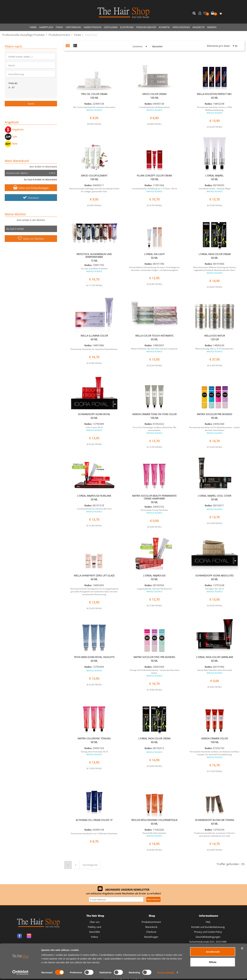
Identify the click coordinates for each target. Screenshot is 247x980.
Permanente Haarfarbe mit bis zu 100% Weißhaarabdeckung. (215, 110)
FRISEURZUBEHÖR (146, 27)
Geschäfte (95, 932)
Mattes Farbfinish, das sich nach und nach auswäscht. (154, 350)
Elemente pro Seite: (219, 46)
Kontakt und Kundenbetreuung (208, 927)
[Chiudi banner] (242, 950)
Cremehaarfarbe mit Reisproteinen (154, 109)
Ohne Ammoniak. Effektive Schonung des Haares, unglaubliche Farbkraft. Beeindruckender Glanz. (215, 270)
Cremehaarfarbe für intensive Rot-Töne (94, 510)
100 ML (94, 98)
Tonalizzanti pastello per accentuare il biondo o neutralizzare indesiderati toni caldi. (215, 834)
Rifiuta (213, 963)
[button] (195, 13)
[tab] (69, 46)
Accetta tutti (213, 953)
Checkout (31, 198)
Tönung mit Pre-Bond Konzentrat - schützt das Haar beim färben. (154, 673)
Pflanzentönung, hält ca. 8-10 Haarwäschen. (215, 350)
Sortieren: (138, 46)
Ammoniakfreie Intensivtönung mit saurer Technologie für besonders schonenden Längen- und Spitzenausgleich (154, 269)
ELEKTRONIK (127, 27)
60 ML (215, 98)
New (11, 144)
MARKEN (212, 27)
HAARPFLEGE (46, 27)
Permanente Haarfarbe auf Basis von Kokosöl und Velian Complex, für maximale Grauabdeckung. (215, 754)
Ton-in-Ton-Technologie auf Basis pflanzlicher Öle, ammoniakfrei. (154, 430)
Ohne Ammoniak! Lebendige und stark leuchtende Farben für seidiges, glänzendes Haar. (94, 190)
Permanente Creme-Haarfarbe (154, 511)
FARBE (33, 27)
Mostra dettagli (166, 974)
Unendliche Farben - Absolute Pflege (215, 190)
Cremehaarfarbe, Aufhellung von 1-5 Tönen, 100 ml (154, 190)
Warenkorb (151, 927)
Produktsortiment (151, 922)
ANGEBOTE (199, 27)
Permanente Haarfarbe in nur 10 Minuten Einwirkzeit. (94, 834)
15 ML (94, 261)
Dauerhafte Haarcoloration (154, 834)
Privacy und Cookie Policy (208, 932)
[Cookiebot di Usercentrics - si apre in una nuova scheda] (20, 974)
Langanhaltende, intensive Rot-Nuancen (154, 590)
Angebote (14, 129)
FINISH (59, 27)
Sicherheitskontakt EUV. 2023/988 (208, 942)
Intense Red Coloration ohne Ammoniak (215, 672)
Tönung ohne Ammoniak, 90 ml (94, 753)
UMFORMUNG (73, 27)
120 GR (215, 339)
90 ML (215, 418)
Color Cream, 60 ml (94, 429)
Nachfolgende (90, 865)
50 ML (215, 179)
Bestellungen (151, 937)
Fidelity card (95, 927)
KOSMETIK (164, 27)
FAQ (208, 922)
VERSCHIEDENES (181, 27)
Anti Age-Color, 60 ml (215, 590)
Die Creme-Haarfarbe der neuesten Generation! (94, 109)
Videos (95, 937)
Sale (11, 137)
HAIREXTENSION (92, 27)
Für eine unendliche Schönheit (94, 270)
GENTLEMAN (111, 27)
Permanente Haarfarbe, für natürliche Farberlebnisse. (94, 349)
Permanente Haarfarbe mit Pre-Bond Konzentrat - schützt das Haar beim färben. (215, 430)
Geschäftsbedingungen (208, 937)
